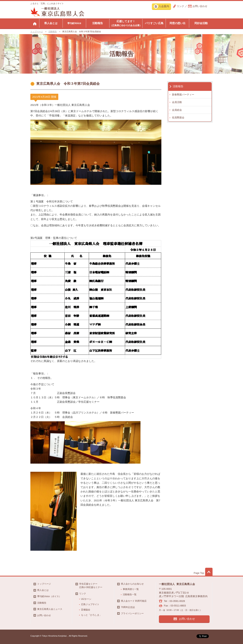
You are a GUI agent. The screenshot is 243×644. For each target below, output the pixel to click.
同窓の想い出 (178, 23)
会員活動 (177, 102)
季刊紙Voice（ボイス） (49, 596)
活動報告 (98, 23)
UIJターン (86, 599)
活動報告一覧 (130, 594)
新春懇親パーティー (183, 95)
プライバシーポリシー (132, 613)
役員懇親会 (178, 118)
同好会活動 (201, 23)
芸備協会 (86, 610)
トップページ (37, 31)
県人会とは (51, 23)
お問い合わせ (200, 6)
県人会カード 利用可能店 (134, 601)
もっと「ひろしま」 (91, 615)
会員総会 (177, 110)
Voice (74, 23)
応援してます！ (126, 23)
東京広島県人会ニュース (50, 609)
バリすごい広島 (154, 23)
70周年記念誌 (128, 607)
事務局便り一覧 (131, 589)
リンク (180, 6)
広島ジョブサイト (90, 604)
